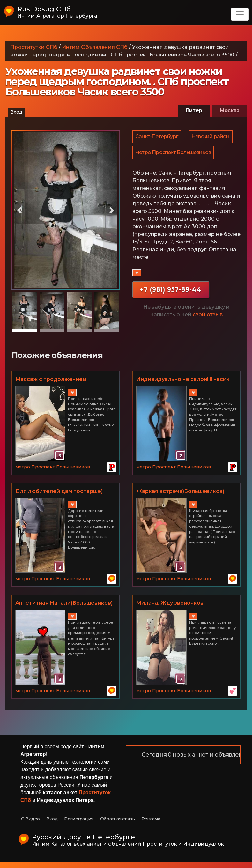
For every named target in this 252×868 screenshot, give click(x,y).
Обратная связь (117, 825)
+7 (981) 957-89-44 (171, 308)
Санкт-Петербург (157, 137)
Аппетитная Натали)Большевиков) (64, 609)
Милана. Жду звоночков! (170, 609)
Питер (194, 111)
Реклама (151, 825)
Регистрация (79, 825)
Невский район (155, 154)
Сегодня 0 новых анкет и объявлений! (197, 761)
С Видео (30, 825)
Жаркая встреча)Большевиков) (180, 497)
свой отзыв (208, 333)
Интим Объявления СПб (95, 47)
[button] (20, 210)
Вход (16, 112)
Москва (230, 111)
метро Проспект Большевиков (173, 170)
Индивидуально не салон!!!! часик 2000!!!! (183, 386)
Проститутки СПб (34, 47)
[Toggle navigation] (240, 14)
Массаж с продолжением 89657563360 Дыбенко (51, 386)
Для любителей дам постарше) (59, 497)
